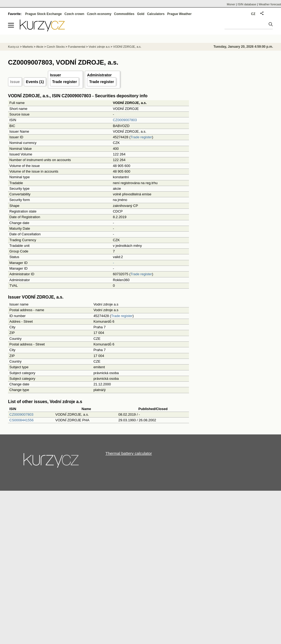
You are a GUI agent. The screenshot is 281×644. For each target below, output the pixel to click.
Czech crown (74, 14)
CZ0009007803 (125, 120)
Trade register (65, 82)
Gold (141, 14)
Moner (231, 4)
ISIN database (247, 4)
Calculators (156, 14)
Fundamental (77, 47)
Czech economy (99, 14)
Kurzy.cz (14, 47)
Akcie (40, 47)
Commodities (124, 14)
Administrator (99, 75)
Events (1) (35, 82)
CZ (253, 14)
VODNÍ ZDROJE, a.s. (127, 47)
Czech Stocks (56, 47)
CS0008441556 (21, 420)
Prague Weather (179, 14)
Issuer (56, 75)
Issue (15, 82)
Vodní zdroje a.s (99, 47)
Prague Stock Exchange (43, 14)
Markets (28, 47)
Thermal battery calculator (129, 453)
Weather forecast (270, 4)
